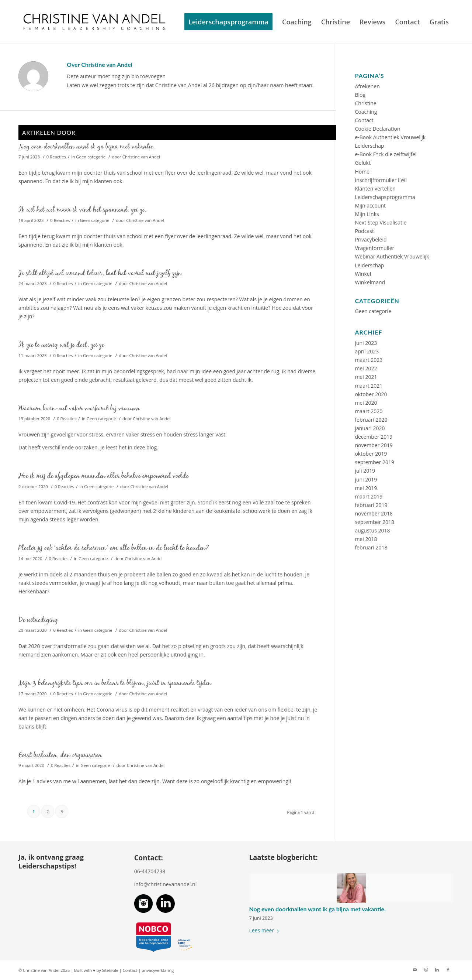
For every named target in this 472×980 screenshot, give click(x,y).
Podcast (364, 231)
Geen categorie (91, 157)
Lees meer (265, 930)
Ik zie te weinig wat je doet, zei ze (61, 345)
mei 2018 (366, 539)
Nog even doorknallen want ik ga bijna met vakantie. (87, 146)
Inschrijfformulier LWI (381, 180)
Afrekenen (367, 86)
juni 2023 (366, 343)
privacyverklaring (158, 970)
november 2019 (374, 445)
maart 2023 (369, 360)
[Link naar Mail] (415, 970)
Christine (365, 103)
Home (362, 172)
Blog (360, 95)
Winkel (363, 274)
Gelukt (363, 163)
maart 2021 (369, 386)
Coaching (366, 112)
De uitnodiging (38, 620)
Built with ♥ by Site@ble (96, 970)
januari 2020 (370, 428)
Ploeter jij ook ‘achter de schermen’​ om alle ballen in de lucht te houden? (114, 548)
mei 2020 (366, 403)
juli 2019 (365, 471)
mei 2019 (366, 488)
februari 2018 (371, 547)
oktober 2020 (371, 394)
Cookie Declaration (377, 129)
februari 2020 (371, 420)
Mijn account (370, 205)
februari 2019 (371, 505)
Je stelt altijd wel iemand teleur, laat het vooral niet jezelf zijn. (101, 273)
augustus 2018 (372, 530)
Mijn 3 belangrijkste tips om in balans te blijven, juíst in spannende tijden (115, 683)
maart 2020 (369, 411)
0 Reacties (56, 157)
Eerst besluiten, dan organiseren (60, 755)
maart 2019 (369, 496)
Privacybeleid (371, 239)
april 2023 (367, 351)
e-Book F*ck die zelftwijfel (386, 154)
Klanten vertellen (375, 189)
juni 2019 (366, 479)
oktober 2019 (371, 454)
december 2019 (374, 437)
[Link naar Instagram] (426, 970)
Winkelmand (370, 282)
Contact (364, 120)
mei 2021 (366, 377)
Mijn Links (367, 214)
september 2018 (374, 522)
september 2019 (374, 462)
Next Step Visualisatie (381, 222)
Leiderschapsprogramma (385, 197)
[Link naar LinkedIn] (437, 970)
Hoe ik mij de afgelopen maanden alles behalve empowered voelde (103, 476)
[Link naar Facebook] (448, 970)
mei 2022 (366, 368)
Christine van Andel (141, 157)
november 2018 (374, 513)
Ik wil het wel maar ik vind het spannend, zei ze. (82, 210)
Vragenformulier (374, 248)
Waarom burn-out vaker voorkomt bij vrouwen (79, 408)
